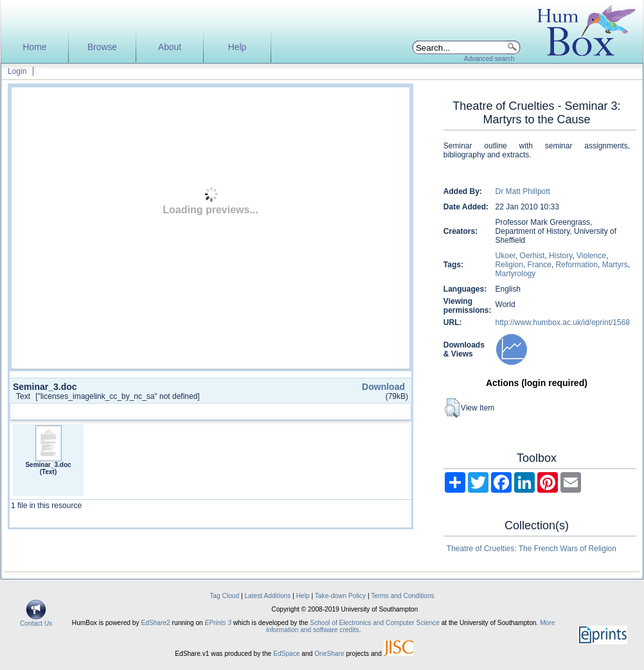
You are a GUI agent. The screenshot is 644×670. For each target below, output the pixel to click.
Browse (102, 47)
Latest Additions (267, 596)
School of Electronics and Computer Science (375, 623)
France (540, 265)
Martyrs (615, 265)
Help (237, 47)
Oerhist (532, 256)
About (170, 47)
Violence (591, 256)
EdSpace (286, 654)
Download (383, 387)
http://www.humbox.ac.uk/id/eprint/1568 (563, 322)
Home (35, 47)
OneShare (329, 654)
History (560, 256)
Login (17, 71)
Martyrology (516, 274)
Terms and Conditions (403, 596)
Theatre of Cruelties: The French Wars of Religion (532, 549)
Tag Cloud (224, 596)
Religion (509, 265)
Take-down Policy (340, 596)
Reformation (577, 265)
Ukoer (505, 256)
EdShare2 (155, 623)
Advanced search (489, 59)
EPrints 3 (218, 623)
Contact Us (36, 621)
